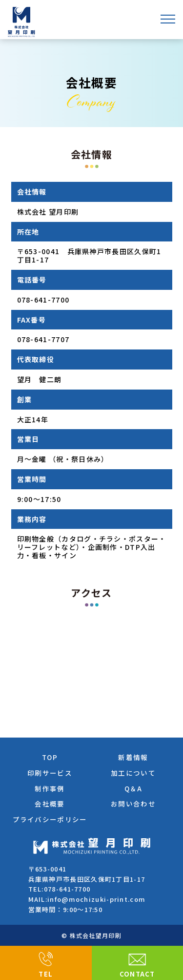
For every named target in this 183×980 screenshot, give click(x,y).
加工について (133, 773)
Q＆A (133, 788)
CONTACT (137, 974)
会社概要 (50, 804)
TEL (46, 974)
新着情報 (133, 757)
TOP (50, 757)
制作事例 (50, 788)
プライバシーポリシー (50, 819)
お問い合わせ (133, 804)
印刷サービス (50, 773)
